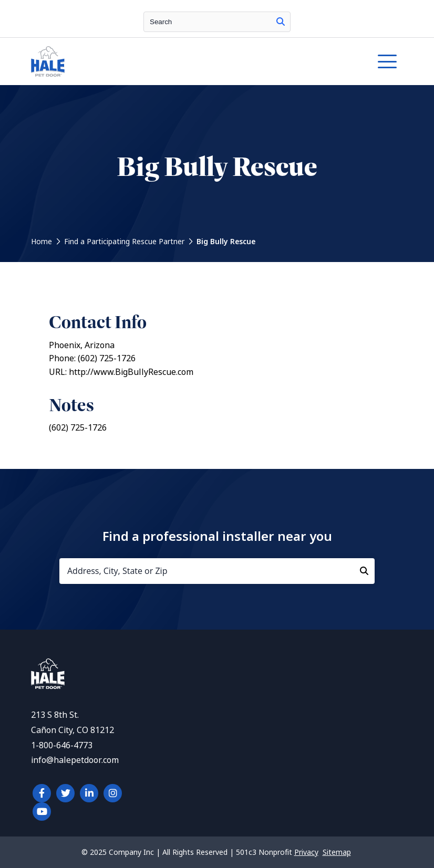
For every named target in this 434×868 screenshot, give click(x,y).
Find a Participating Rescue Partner (124, 242)
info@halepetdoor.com (75, 760)
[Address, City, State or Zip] (217, 571)
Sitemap (337, 852)
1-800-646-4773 (62, 745)
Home (42, 242)
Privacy (306, 852)
